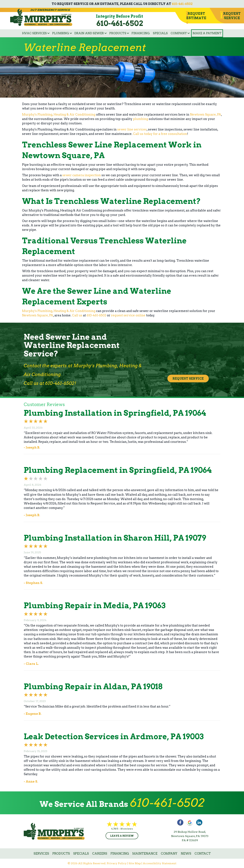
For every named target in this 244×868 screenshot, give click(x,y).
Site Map (135, 863)
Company (179, 33)
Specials (160, 33)
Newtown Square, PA (206, 114)
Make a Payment (207, 33)
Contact (203, 854)
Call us (77, 315)
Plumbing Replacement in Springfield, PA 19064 (118, 470)
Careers (100, 854)
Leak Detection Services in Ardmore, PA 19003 (114, 736)
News (186, 854)
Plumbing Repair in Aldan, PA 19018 (93, 687)
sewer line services (132, 129)
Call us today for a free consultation (160, 134)
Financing (141, 33)
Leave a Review (122, 836)
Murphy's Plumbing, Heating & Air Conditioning (59, 114)
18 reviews (127, 829)
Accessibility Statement (160, 863)
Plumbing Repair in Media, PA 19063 (95, 605)
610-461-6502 (182, 4)
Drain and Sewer (89, 33)
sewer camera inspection (82, 175)
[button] (48, 33)
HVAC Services (34, 33)
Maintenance (145, 854)
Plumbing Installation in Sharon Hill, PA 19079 (115, 538)
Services (41, 854)
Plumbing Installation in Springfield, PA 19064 (115, 413)
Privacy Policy (117, 863)
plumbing (141, 119)
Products (118, 33)
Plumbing (61, 33)
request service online (128, 315)
